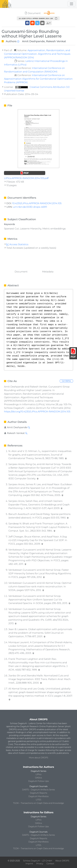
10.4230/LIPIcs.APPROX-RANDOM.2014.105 (37, 203)
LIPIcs (38, 774)
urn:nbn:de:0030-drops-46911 (30, 207)
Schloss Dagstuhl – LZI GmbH (38, 861)
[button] (49, 23)
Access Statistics (17, 244)
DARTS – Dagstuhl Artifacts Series (38, 790)
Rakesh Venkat (56, 41)
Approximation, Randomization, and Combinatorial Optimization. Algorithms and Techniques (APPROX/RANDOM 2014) (37, 54)
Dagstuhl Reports (38, 793)
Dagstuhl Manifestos (38, 796)
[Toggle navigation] (71, 4)
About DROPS (62, 861)
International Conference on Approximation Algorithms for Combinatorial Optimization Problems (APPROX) (38, 79)
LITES (38, 800)
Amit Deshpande (33, 41)
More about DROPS (38, 758)
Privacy (40, 864)
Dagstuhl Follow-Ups (38, 781)
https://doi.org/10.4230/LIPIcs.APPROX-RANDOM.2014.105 (37, 411)
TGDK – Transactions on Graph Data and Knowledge (38, 803)
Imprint (29, 864)
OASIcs (38, 778)
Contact (50, 864)
